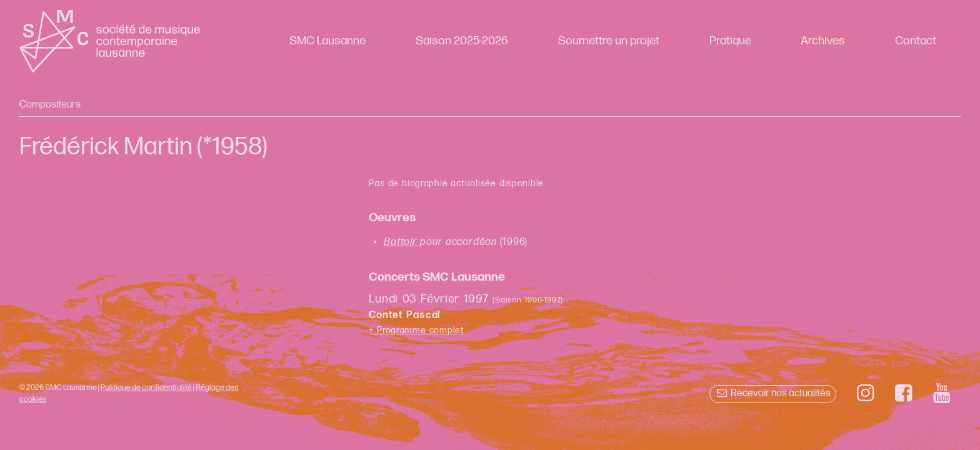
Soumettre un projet (609, 41)
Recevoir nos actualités (773, 393)
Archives (823, 41)
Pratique (730, 41)
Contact (916, 41)
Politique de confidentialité (146, 387)
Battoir (400, 242)
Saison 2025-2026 (462, 41)
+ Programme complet (417, 330)
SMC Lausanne (327, 41)
